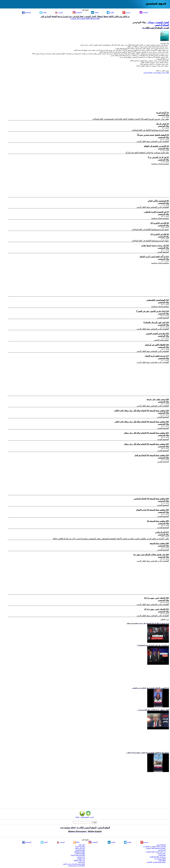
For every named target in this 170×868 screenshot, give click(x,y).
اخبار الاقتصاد (81, 859)
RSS (76, 842)
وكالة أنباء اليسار (80, 850)
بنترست (126, 12)
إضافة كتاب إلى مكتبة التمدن (76, 866)
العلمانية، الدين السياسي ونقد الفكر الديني (153, 141)
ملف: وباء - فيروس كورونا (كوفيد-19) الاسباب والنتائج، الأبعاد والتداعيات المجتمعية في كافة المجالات (131, 119)
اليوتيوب (59, 12)
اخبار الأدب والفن (80, 848)
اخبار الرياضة (81, 857)
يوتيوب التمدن (161, 853)
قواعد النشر (162, 850)
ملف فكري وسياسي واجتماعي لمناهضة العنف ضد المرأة (147, 153)
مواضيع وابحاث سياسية (160, 164)
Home (77, 817)
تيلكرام (110, 12)
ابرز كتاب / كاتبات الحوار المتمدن (156, 852)
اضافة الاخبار (162, 860)
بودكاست (144, 12)
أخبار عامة (82, 845)
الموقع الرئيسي (162, 25)
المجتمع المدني (163, 252)
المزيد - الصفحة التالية (87, 817)
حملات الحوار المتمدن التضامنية (156, 862)
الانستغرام (77, 12)
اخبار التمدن (81, 862)
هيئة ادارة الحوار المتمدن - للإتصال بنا (155, 846)
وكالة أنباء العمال (80, 853)
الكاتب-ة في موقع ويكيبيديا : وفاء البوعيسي (156, 73)
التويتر (43, 12)
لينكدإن (95, 12)
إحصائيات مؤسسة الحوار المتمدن (156, 848)
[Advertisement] (104, 90)
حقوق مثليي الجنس (161, 340)
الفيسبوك (26, 12)
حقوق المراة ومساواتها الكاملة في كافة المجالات (150, 130)
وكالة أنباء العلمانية (79, 852)
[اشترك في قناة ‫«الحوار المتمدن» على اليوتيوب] (85, 19)
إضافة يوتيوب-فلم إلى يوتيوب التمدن (74, 864)
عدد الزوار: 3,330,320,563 (158, 857)
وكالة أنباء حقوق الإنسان (78, 855)
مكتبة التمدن (162, 855)
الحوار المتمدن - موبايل (158, 22)
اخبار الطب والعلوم (79, 860)
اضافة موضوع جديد (160, 859)
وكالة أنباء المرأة (80, 846)
